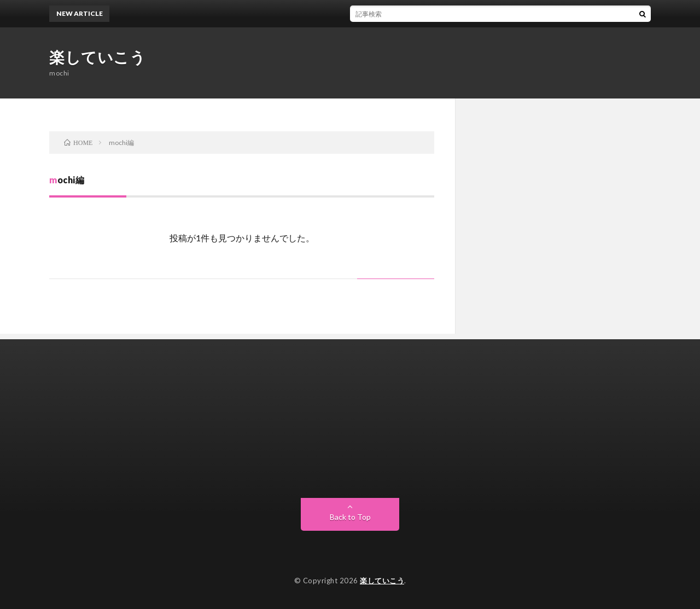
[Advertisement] (350, 416)
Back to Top (350, 517)
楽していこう (97, 57)
